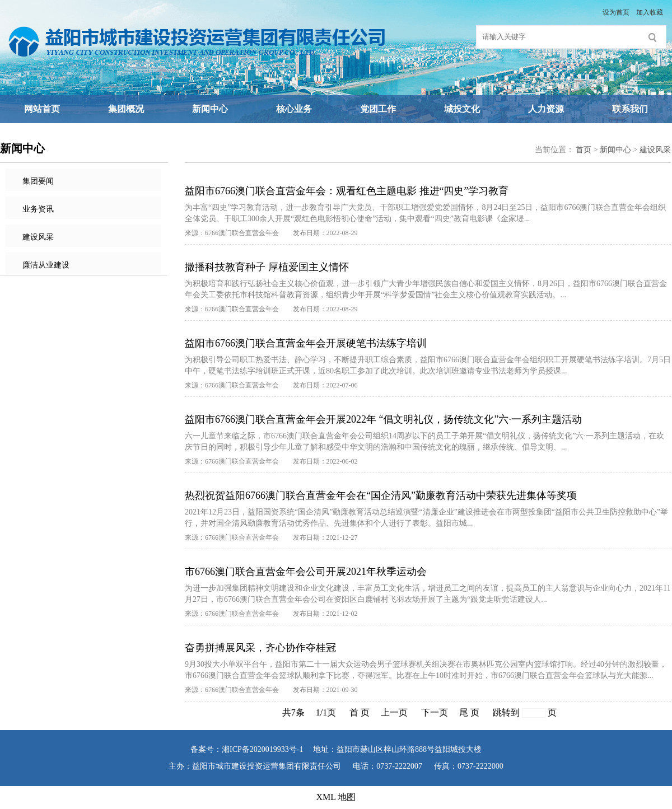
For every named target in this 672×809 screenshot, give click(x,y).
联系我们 (630, 109)
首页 (584, 150)
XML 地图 (336, 797)
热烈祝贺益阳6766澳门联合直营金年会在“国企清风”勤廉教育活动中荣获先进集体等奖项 (381, 495)
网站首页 (42, 109)
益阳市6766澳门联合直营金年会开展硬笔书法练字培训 (306, 343)
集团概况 (126, 109)
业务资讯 (38, 209)
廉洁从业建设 (46, 265)
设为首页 (616, 12)
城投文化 (462, 109)
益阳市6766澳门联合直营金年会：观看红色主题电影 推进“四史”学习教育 (347, 191)
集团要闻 (38, 181)
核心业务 (294, 109)
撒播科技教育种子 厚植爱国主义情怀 (267, 267)
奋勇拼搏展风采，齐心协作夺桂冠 (260, 648)
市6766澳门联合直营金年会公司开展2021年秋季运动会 (306, 572)
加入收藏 (650, 12)
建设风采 (38, 237)
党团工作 (378, 109)
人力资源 (546, 109)
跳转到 (506, 712)
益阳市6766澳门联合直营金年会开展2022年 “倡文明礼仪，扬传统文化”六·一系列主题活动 (383, 419)
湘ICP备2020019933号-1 (262, 749)
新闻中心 (210, 109)
